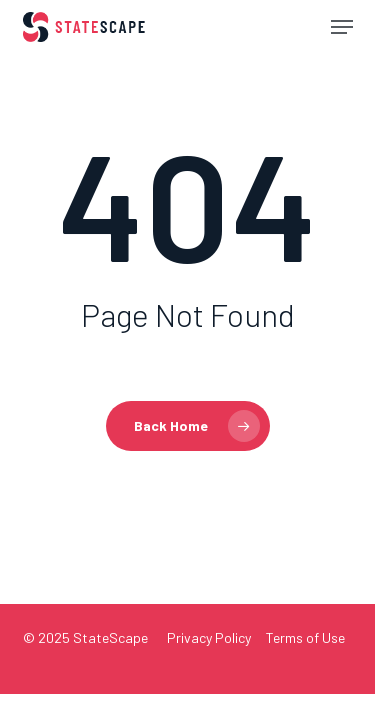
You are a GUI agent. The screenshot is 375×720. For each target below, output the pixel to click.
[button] (342, 27)
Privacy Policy (209, 637)
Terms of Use (305, 637)
